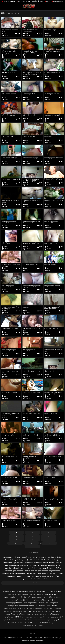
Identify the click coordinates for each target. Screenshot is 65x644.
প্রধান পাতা (32, 633)
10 (15, 543)
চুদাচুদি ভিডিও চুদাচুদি (24, 597)
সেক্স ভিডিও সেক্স (45, 617)
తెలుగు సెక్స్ (40, 594)
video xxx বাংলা (57, 611)
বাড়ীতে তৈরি (29, 560)
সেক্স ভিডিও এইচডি (54, 614)
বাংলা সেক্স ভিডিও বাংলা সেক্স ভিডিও (18, 594)
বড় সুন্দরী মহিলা (24, 565)
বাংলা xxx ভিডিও (32, 623)
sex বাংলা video (43, 603)
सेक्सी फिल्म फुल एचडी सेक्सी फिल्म (14, 603)
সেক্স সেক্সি (32, 594)
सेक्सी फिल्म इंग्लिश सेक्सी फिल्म (27, 606)
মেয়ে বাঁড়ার (51, 557)
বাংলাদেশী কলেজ (42, 565)
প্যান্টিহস (56, 576)
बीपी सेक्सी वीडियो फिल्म (51, 594)
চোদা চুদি (33, 592)
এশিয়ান (49, 560)
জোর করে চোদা (46, 611)
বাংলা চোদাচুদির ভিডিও (30, 603)
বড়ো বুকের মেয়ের (11, 576)
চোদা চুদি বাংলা (54, 603)
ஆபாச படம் (55, 623)
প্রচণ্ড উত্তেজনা (29, 563)
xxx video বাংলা (20, 617)
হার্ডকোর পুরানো (22, 579)
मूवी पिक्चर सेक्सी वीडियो (23, 592)
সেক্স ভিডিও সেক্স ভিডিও (32, 552)
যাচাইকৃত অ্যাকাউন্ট (58, 1)
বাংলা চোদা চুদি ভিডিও (36, 609)
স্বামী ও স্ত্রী (43, 560)
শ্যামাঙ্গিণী (35, 557)
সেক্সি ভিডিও (58, 597)
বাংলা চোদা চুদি (7, 611)
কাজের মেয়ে (59, 563)
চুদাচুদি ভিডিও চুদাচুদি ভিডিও (54, 620)
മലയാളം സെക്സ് (57, 617)
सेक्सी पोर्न (36, 617)
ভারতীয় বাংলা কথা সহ (9, 1)
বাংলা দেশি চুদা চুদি (37, 597)
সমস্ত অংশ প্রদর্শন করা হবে (32, 583)
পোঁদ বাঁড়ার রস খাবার (36, 568)
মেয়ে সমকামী (33, 565)
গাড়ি (51, 576)
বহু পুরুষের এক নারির (55, 571)
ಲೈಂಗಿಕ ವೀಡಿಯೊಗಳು (43, 592)
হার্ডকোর (42, 557)
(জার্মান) (59, 560)
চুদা (21, 620)
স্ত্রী (46, 557)
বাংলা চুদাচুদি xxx (23, 609)
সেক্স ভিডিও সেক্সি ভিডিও (10, 597)
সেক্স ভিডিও (15, 620)
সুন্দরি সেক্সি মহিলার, (19, 563)
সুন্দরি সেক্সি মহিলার (27, 557)
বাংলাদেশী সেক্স (35, 600)
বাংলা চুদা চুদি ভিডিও (56, 592)
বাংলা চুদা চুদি (57, 609)
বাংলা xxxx (28, 611)
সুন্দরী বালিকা (17, 557)
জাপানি (48, 1)
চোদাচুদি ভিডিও (21, 614)
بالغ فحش (29, 617)
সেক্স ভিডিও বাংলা (18, 611)
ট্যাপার (54, 560)
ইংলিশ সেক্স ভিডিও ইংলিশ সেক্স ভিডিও (16, 623)
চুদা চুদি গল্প (30, 614)
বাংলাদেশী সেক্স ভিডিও (9, 592)
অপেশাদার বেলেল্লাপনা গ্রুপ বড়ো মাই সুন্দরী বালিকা (30, 1)
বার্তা (6, 565)
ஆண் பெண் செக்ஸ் (41, 614)
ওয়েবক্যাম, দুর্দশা (25, 568)
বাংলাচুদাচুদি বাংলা (13, 606)
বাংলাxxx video (25, 600)
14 (49, 543)
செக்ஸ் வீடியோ (28, 620)
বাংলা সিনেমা (31, 579)
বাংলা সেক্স (34, 571)
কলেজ (58, 565)
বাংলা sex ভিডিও (52, 606)
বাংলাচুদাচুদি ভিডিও (8, 617)
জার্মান (12, 574)
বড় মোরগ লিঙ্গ (8, 568)
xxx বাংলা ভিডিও (41, 606)
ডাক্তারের (45, 563)
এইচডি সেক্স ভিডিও (44, 623)
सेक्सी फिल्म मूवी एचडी (40, 620)
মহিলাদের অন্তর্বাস (8, 557)
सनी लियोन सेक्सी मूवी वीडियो (48, 600)
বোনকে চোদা (36, 611)
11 (31, 543)
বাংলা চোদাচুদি (14, 600)
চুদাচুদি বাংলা (6, 620)
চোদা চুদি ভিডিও (48, 597)
